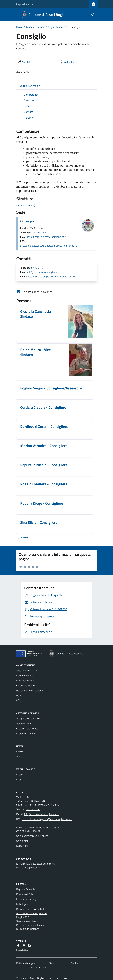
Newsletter (22, 950)
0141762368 (38, 232)
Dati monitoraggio (26, 963)
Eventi (20, 780)
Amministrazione (35, 27)
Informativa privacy (26, 899)
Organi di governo (25, 685)
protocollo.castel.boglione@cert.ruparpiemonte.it (48, 246)
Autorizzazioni (24, 723)
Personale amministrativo (30, 690)
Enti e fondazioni (25, 680)
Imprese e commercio (27, 733)
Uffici (19, 700)
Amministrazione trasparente (31, 913)
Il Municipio (27, 221)
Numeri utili (22, 846)
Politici (20, 695)
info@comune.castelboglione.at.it (47, 237)
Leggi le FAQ (23, 917)
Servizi (53, 963)
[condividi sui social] (24, 62)
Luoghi (20, 775)
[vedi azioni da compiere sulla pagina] (67, 62)
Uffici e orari (22, 841)
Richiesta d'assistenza (28, 929)
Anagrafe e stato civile (28, 718)
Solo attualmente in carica (37, 292)
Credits (74, 963)
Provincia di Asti (25, 894)
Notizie (20, 752)
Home (19, 27)
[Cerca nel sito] (92, 15)
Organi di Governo (58, 27)
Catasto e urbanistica (27, 728)
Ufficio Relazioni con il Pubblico (32, 836)
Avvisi (19, 756)
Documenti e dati (25, 676)
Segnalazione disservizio (29, 921)
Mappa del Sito (38, 967)
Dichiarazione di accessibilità (31, 909)
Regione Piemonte (25, 4)
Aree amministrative (27, 671)
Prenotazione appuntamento (31, 925)
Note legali (22, 904)
